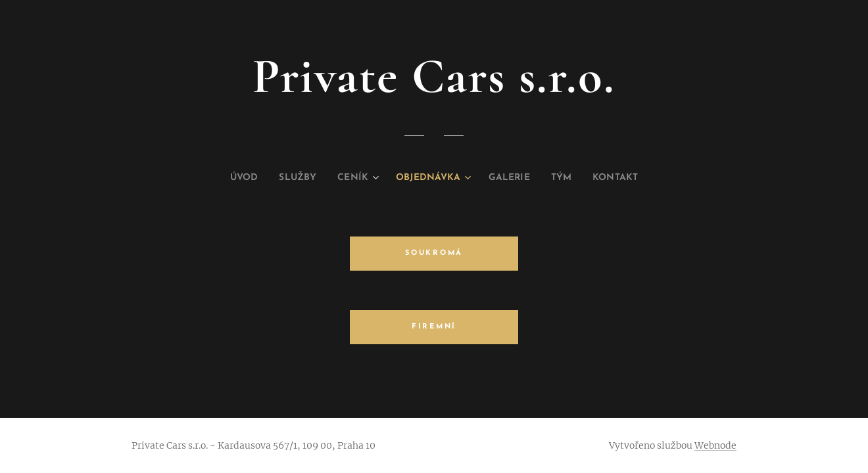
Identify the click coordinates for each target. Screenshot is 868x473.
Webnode (715, 445)
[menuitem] (228, 178)
